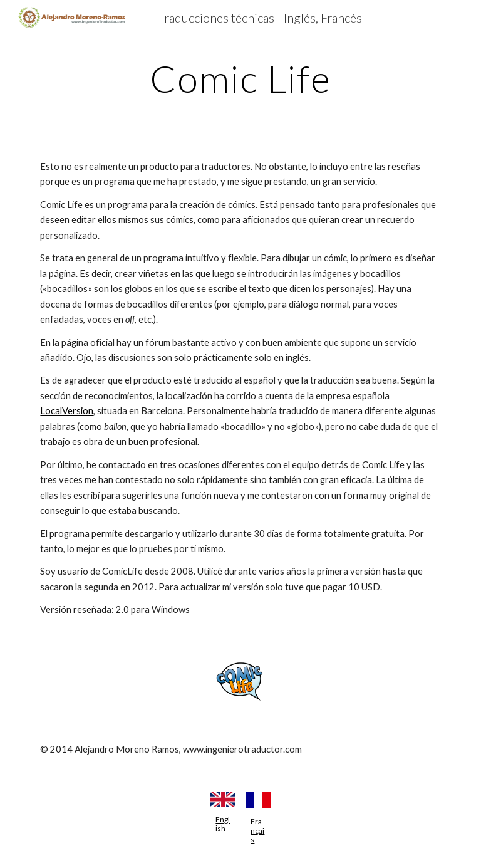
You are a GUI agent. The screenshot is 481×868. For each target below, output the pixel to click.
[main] (240, 78)
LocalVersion (67, 411)
